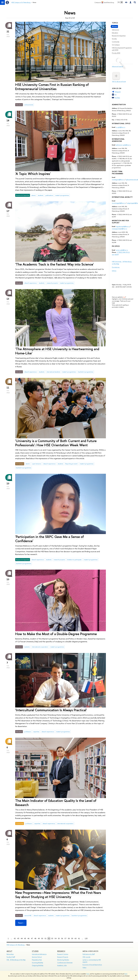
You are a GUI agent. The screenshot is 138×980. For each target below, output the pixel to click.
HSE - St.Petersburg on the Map (16, 960)
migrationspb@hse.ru (123, 226)
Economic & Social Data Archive (92, 965)
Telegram (118, 92)
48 (35, 938)
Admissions (115, 30)
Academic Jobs (62, 965)
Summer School (37, 957)
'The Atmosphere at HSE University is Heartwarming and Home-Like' (57, 351)
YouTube (117, 98)
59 (72, 938)
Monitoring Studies (63, 960)
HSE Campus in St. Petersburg (16, 945)
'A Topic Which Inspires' (33, 174)
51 (46, 938)
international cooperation (40, 647)
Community (116, 42)
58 (69, 938)
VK (116, 95)
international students (53, 372)
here (88, 974)
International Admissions (39, 954)
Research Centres (63, 954)
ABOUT (9, 951)
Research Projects (63, 957)
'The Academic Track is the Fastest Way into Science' (54, 264)
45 (25, 938)
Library (114, 271)
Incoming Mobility (37, 963)
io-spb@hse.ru (120, 127)
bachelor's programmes (86, 372)
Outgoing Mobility (38, 965)
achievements (29, 105)
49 (39, 938)
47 (32, 938)
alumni (34, 195)
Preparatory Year (37, 960)
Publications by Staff (89, 954)
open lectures (36, 464)
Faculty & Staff (11, 957)
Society (114, 39)
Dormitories (116, 267)
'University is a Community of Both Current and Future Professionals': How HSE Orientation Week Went (56, 443)
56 (62, 938)
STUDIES (35, 951)
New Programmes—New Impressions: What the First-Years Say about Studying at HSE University (58, 895)
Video (84, 968)
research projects (52, 283)
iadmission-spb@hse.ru (123, 145)
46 (28, 938)
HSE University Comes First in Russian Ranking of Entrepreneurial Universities (52, 87)
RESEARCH (61, 951)
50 (42, 938)
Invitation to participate (74, 560)
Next (21, 923)
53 (52, 938)
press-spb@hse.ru (122, 250)
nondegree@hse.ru (118, 180)
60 (76, 938)
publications (49, 195)
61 (79, 938)
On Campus (116, 45)
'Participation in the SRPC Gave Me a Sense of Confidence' (50, 539)
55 (59, 938)
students (41, 195)
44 (22, 938)
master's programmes (62, 195)
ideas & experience (31, 283)
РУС (119, 2)
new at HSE (28, 915)
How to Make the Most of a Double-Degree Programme (56, 634)
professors (28, 732)
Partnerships (10, 954)
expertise (36, 732)
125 (86, 938)
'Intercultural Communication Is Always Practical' (51, 710)
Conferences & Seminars (65, 963)
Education (115, 33)
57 (65, 938)
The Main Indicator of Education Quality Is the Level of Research (56, 803)
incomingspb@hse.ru (119, 203)
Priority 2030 (116, 53)
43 (18, 938)
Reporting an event (71, 464)
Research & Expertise (119, 36)
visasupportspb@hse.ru (119, 229)
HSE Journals (86, 957)
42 (15, 938)
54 (56, 938)
